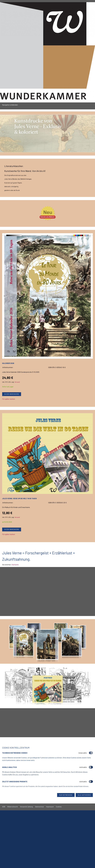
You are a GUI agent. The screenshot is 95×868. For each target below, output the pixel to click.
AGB (4, 807)
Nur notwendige (66, 795)
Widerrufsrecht (13, 807)
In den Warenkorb (12, 394)
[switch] (91, 767)
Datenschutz (39, 807)
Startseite (15, 565)
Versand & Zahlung (26, 807)
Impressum (50, 807)
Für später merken (9, 399)
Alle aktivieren (84, 795)
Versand (17, 382)
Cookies (59, 807)
